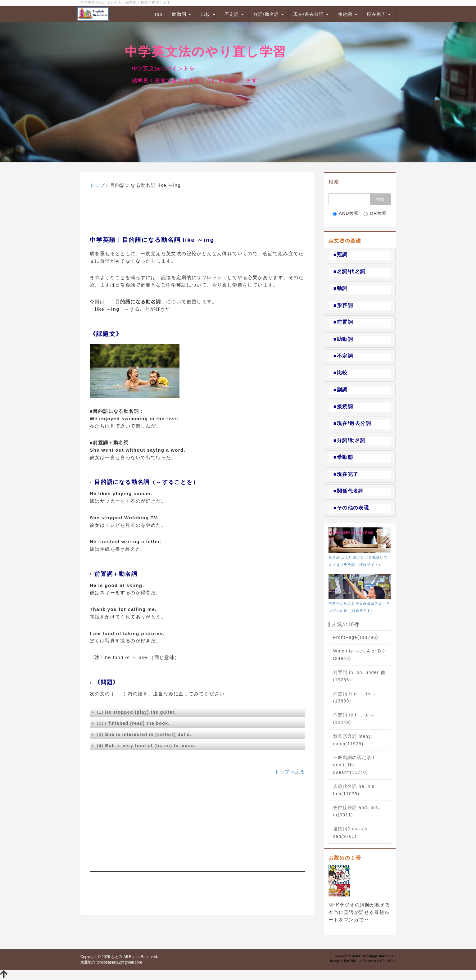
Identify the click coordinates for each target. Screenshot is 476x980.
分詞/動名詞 (269, 14)
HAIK (392, 961)
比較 (208, 14)
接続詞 (348, 14)
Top (158, 14)
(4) (144, 746)
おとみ (117, 957)
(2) (131, 723)
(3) (141, 734)
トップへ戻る (290, 772)
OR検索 (375, 213)
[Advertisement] (197, 214)
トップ (97, 185)
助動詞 (182, 14)
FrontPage (356, 637)
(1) (134, 712)
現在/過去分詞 (311, 14)
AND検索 (346, 213)
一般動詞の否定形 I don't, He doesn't (354, 765)
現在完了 (379, 14)
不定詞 (234, 14)
